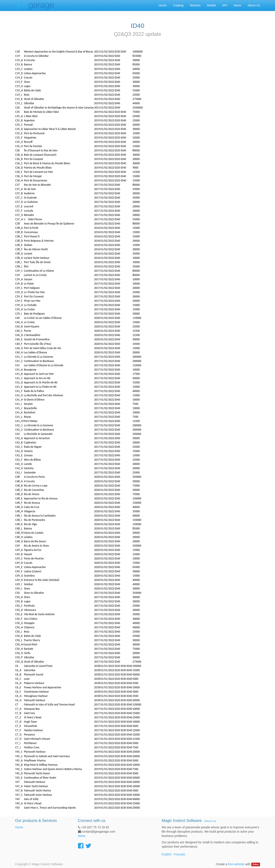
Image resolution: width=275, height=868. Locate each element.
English (167, 854)
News (82, 836)
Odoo (256, 864)
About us (210, 821)
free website (236, 864)
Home (19, 827)
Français (179, 854)
